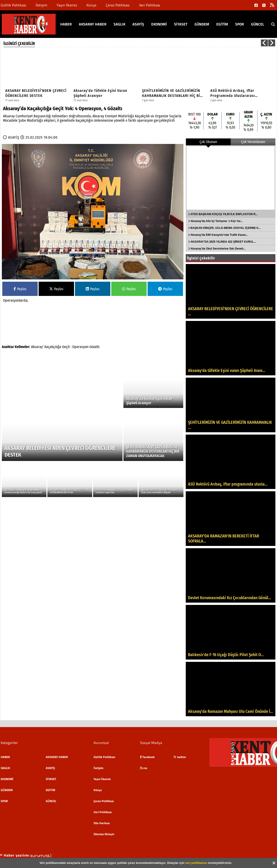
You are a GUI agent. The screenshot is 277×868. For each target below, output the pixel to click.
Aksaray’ (37, 347)
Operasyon (80, 347)
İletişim (41, 5)
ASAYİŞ (138, 24)
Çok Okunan (208, 142)
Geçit (66, 347)
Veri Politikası (150, 5)
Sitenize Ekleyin (104, 834)
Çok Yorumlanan (253, 142)
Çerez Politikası (118, 5)
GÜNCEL (258, 24)
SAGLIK (119, 24)
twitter (180, 757)
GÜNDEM (202, 24)
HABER (66, 24)
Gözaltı (94, 347)
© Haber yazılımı (26, 855)
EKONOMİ (159, 24)
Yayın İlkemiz (67, 5)
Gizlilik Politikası (13, 5)
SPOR (240, 24)
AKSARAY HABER (93, 24)
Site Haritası (102, 823)
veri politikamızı (196, 863)
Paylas (20, 289)
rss (144, 768)
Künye (91, 5)
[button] (264, 43)
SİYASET (181, 24)
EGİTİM (222, 24)
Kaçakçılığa (53, 347)
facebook (147, 757)
